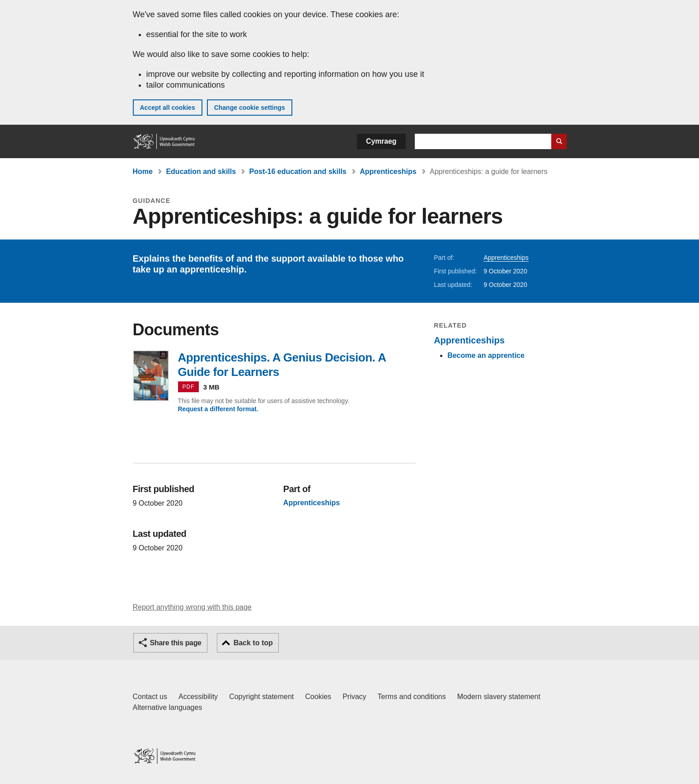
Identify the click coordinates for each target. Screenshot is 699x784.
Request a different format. (218, 409)
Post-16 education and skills (298, 171)
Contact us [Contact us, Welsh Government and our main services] (150, 697)
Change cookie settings (250, 108)
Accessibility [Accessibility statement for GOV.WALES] (198, 697)
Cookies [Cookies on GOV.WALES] (318, 697)
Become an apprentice (486, 355)
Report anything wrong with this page (192, 607)
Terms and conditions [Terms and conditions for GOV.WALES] (412, 697)
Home (143, 171)
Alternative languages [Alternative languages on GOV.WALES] (168, 707)
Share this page (176, 643)
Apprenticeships (388, 171)
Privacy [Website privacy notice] (354, 697)
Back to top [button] (253, 643)
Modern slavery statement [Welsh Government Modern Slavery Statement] (499, 697)
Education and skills (201, 171)
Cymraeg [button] (381, 141)
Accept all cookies (168, 108)
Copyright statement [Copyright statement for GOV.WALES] (261, 697)
